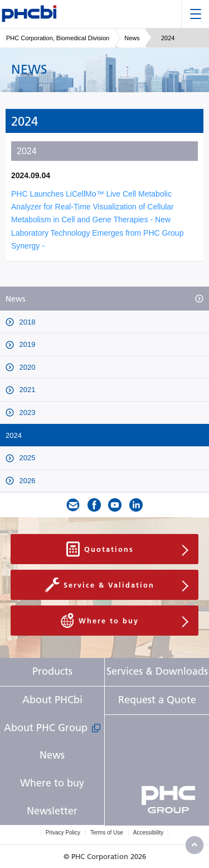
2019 (26, 344)
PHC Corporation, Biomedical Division (58, 38)
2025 (26, 458)
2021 (26, 390)
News (132, 38)
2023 (26, 412)
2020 (26, 367)
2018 (26, 322)
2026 (26, 481)
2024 (14, 435)
